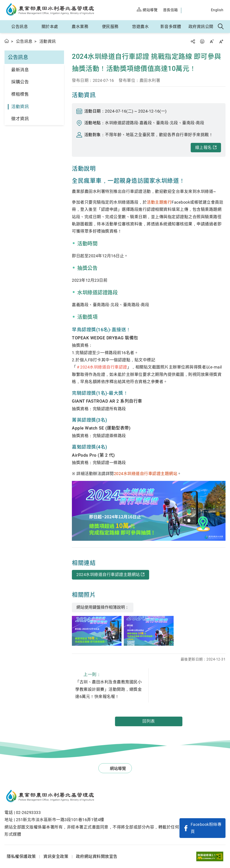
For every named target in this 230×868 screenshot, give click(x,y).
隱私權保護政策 (21, 856)
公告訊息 (20, 27)
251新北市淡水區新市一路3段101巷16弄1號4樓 (60, 820)
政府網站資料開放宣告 (97, 856)
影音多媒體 (171, 27)
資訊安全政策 (56, 856)
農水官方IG (202, 10)
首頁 (7, 41)
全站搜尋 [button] (221, 27)
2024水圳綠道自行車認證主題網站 (146, 474)
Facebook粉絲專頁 (206, 828)
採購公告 (20, 82)
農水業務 (80, 27)
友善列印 (202, 41)
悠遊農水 (140, 27)
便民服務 (110, 27)
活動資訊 (20, 107)
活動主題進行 (159, 202)
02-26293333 (28, 812)
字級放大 (221, 41)
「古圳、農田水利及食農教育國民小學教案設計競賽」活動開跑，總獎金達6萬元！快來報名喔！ (110, 685)
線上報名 (203, 147)
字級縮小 (212, 41)
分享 (193, 41)
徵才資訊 (20, 119)
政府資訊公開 (201, 27)
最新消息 (20, 70)
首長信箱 (170, 10)
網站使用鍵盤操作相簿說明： (103, 607)
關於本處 (50, 27)
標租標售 (20, 94)
